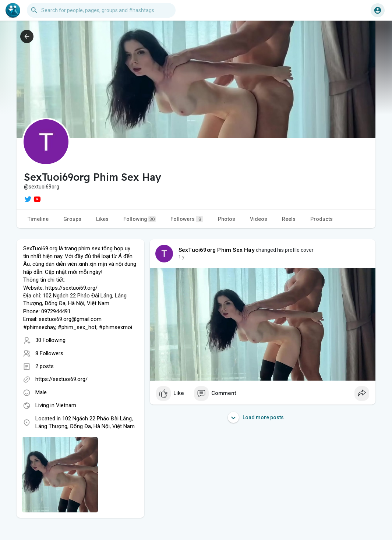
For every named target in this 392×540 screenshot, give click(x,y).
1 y (181, 257)
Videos (259, 219)
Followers (187, 219)
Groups (72, 219)
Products (322, 219)
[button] (101, 10)
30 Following (50, 340)
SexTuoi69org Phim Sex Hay (217, 250)
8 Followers (49, 353)
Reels (289, 219)
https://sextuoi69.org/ (61, 379)
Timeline (38, 219)
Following (140, 219)
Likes (102, 219)
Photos (227, 219)
